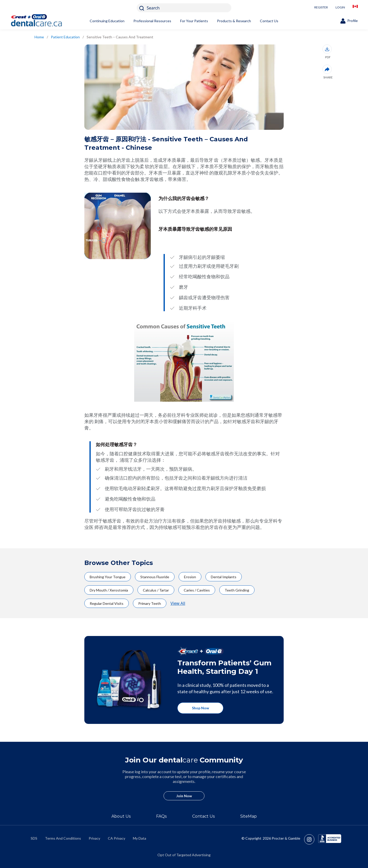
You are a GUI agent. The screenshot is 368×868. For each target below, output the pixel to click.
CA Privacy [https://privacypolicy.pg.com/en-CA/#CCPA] (117, 838)
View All (178, 603)
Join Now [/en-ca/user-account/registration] (184, 796)
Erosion (190, 577)
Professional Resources (152, 21)
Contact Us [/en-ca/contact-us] (203, 816)
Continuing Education (107, 21)
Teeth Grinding (237, 590)
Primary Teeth (150, 603)
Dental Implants (224, 577)
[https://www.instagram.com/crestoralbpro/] (311, 839)
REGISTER (321, 7)
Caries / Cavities (197, 590)
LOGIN (340, 7)
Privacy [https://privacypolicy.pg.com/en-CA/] (94, 838)
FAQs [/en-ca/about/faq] (161, 816)
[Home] (45, 21)
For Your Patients (194, 21)
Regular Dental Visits (107, 603)
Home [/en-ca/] (39, 37)
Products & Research (234, 21)
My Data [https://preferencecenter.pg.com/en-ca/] (140, 838)
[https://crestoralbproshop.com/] (184, 680)
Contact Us (269, 21)
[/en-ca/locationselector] (355, 8)
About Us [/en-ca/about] (121, 816)
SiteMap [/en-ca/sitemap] (249, 816)
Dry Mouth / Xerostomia (109, 590)
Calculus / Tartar (156, 590)
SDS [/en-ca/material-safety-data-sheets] (34, 838)
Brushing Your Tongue (108, 577)
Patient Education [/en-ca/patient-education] (65, 37)
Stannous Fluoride (155, 577)
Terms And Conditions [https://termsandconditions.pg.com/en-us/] (63, 838)
